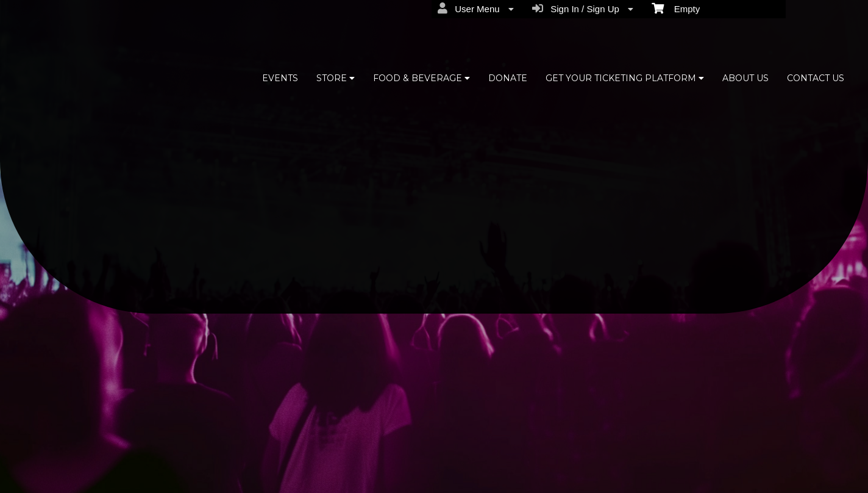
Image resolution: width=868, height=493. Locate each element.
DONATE (508, 78)
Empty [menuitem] (676, 8)
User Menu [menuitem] (476, 9)
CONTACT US (816, 78)
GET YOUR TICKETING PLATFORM (625, 78)
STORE (336, 78)
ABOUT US (745, 78)
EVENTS (280, 78)
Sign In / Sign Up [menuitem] (583, 9)
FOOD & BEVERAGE (422, 78)
